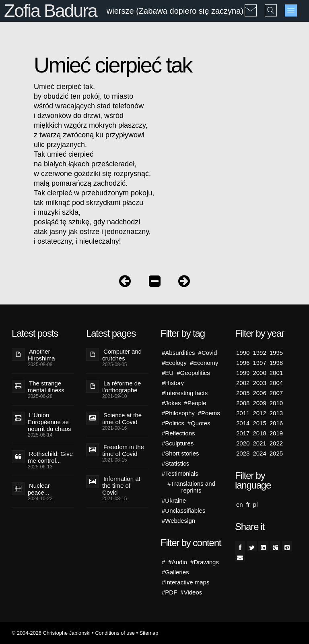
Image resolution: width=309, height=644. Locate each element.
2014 (243, 423)
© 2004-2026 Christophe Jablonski (51, 633)
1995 (276, 353)
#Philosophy (178, 413)
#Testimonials (180, 473)
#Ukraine (174, 500)
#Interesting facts (185, 393)
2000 (259, 373)
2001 (276, 373)
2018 (259, 433)
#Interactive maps (185, 582)
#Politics (173, 423)
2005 (243, 393)
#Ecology (174, 363)
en (240, 504)
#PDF (169, 592)
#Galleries (175, 572)
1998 (276, 363)
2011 (243, 413)
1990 (243, 353)
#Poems (209, 413)
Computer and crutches (122, 355)
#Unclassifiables (183, 510)
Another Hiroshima (41, 355)
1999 (243, 373)
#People (195, 403)
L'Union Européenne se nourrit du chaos (49, 422)
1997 (259, 363)
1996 (243, 363)
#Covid (208, 353)
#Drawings (205, 562)
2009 (259, 403)
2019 (276, 433)
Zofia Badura (50, 11)
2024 (259, 453)
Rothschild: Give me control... (50, 457)
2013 (276, 413)
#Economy (204, 363)
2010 (276, 403)
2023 (243, 453)
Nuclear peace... (39, 489)
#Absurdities (178, 353)
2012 (259, 413)
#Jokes (171, 403)
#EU (168, 373)
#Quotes (199, 423)
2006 (259, 393)
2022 (276, 443)
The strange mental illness (46, 387)
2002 (243, 383)
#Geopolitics (193, 373)
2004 (276, 383)
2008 (243, 403)
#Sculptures (178, 443)
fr (248, 504)
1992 (259, 353)
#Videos (191, 592)
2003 (259, 383)
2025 (276, 453)
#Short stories (180, 453)
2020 (243, 443)
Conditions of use (115, 633)
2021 (259, 443)
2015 (259, 423)
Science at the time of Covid (122, 418)
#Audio (178, 562)
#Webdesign (178, 521)
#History (173, 383)
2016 (276, 423)
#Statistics (175, 463)
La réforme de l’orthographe (122, 387)
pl (255, 504)
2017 (243, 433)
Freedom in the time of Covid (123, 450)
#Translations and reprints (191, 487)
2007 (276, 393)
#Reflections (178, 433)
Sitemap (149, 633)
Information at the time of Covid (121, 486)
